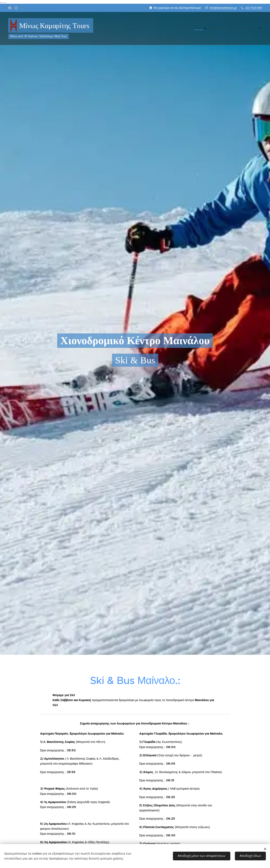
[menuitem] (230, 29)
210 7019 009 (253, 8)
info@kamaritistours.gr (223, 8)
